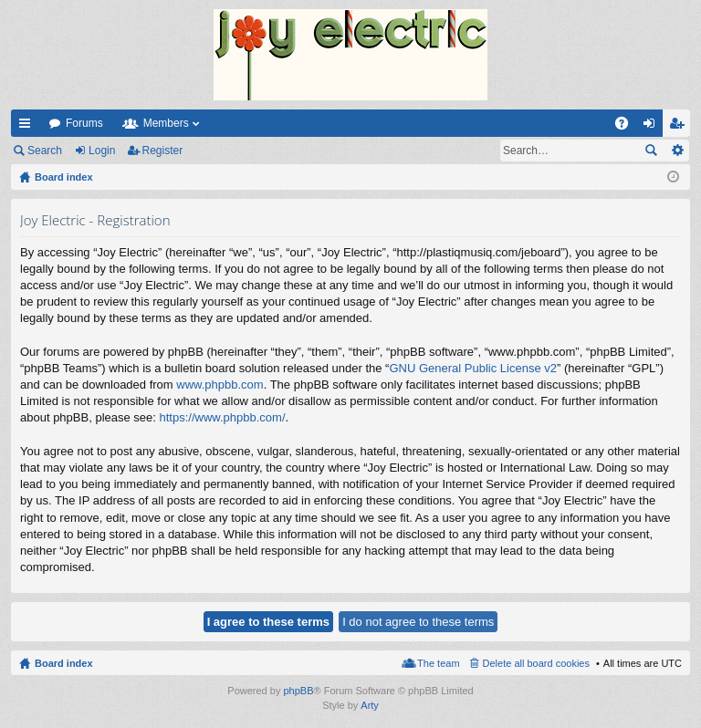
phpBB (298, 691)
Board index (64, 663)
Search (45, 151)
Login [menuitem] (653, 127)
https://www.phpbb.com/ (223, 417)
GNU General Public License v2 (473, 368)
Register (163, 151)
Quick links (28, 127)
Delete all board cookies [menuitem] (536, 663)
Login (102, 151)
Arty (370, 705)
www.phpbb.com (220, 385)
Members (166, 123)
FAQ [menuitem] (628, 127)
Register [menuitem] (680, 127)
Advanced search (677, 151)
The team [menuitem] (438, 663)
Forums (84, 123)
